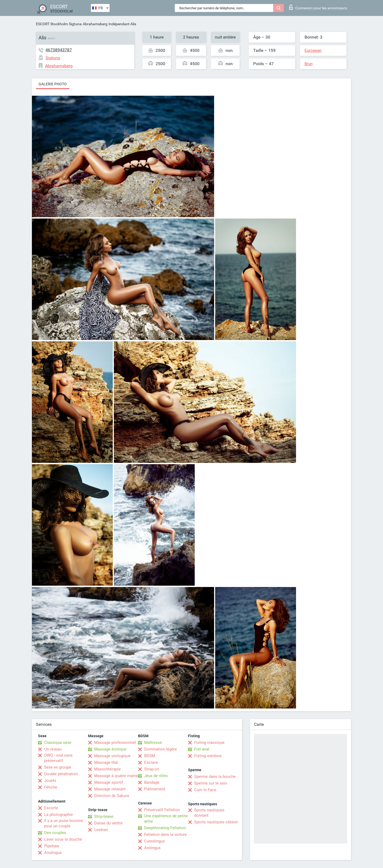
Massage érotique (110, 749)
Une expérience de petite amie (166, 819)
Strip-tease (104, 816)
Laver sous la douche (63, 839)
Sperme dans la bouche (215, 777)
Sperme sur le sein (211, 783)
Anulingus (53, 853)
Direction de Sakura (112, 796)
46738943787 (59, 50)
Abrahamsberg (95, 24)
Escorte (51, 808)
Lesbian (101, 830)
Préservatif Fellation (162, 810)
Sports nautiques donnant (209, 813)
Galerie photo (53, 84)
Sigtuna (75, 24)
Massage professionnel (115, 743)
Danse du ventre (108, 823)
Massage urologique (112, 756)
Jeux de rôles (156, 776)
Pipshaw (52, 846)
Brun (309, 64)
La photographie (59, 815)
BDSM (150, 756)
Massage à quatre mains (116, 776)
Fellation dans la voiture (165, 835)
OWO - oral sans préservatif (58, 758)
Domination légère (161, 749)
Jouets (50, 781)
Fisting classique (209, 743)
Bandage (152, 782)
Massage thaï (106, 762)
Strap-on (152, 769)
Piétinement (155, 789)
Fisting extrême (208, 756)
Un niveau (53, 749)
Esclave (151, 762)
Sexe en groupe (58, 767)
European (313, 51)
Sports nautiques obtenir (216, 822)
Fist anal (202, 749)
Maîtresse (153, 743)
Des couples (55, 833)
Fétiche (51, 787)
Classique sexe (58, 743)
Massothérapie (107, 769)
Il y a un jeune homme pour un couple (64, 823)
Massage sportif (109, 782)
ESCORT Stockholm (52, 24)
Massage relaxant (110, 789)
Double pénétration (61, 774)
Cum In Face (205, 790)
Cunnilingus (155, 841)
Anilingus (152, 848)
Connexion (318, 7)
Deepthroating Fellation (165, 828)
